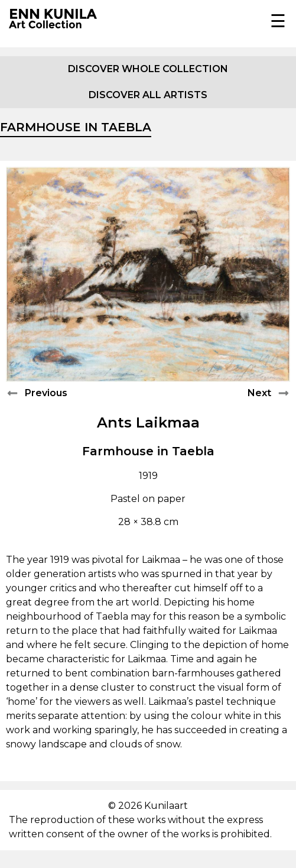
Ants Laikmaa (148, 422)
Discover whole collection (148, 69)
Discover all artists (148, 95)
